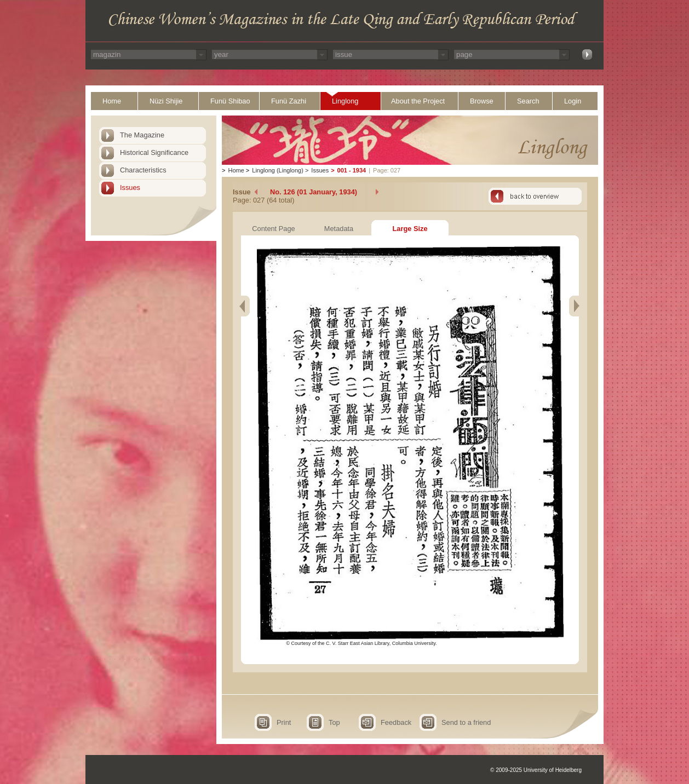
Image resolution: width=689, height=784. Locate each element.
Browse (482, 101)
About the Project (418, 101)
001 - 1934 (352, 170)
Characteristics (143, 170)
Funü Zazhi (289, 101)
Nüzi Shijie (166, 101)
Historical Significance (154, 152)
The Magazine (142, 135)
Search (528, 101)
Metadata (339, 229)
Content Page (273, 229)
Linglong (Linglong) (278, 170)
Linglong (345, 101)
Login (573, 101)
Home (112, 101)
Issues (130, 188)
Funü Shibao (230, 101)
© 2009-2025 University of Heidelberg (536, 770)
